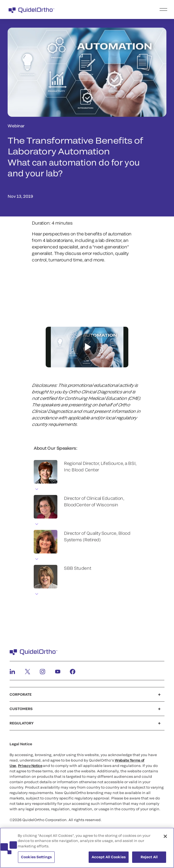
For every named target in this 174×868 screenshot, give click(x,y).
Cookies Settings (36, 857)
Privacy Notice (30, 766)
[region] (87, 848)
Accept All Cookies (109, 857)
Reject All (149, 857)
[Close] (165, 836)
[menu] (120, 9)
